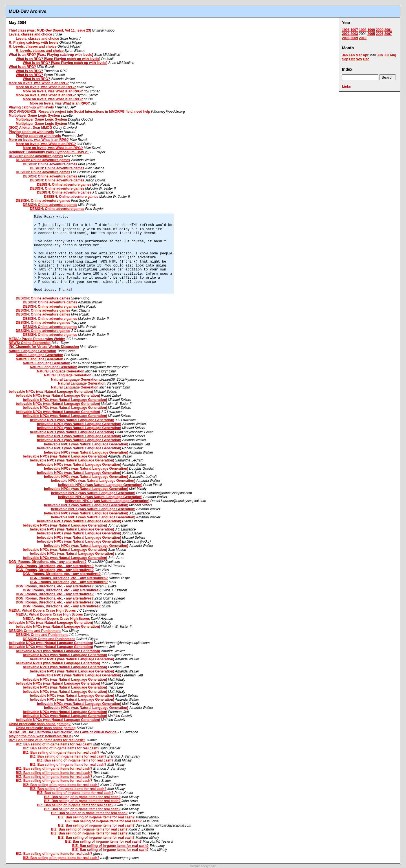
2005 (371, 34)
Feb (352, 55)
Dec (366, 59)
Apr (366, 55)
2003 (354, 34)
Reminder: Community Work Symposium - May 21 (49, 152)
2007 (388, 34)
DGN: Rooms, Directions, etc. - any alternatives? (48, 562)
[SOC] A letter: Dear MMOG (30, 128)
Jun (380, 55)
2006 (380, 34)
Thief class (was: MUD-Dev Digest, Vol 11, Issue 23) (50, 30)
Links (346, 86)
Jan (345, 55)
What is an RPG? (22, 67)
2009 (354, 38)
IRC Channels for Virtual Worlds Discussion (44, 347)
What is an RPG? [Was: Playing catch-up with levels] (51, 55)
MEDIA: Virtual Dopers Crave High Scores (42, 611)
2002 (346, 34)
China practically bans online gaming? (40, 724)
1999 (371, 30)
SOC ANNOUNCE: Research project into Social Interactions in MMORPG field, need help (80, 112)
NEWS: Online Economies (30, 343)
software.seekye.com (203, 866)
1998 (363, 30)
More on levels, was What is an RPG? (39, 83)
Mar (359, 55)
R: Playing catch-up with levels (34, 43)
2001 (388, 30)
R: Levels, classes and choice (33, 46)
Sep (345, 59)
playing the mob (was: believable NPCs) (41, 736)
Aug (393, 55)
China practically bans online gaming (46, 728)
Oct (352, 59)
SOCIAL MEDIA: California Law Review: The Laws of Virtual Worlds (63, 732)
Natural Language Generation (32, 351)
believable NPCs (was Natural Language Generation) (51, 392)
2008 (346, 38)
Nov (359, 59)
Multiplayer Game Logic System (34, 116)
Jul (386, 55)
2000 (380, 30)
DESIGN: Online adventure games (36, 156)
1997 (354, 30)
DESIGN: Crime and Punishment (35, 631)
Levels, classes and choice (30, 34)
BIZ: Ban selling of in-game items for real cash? (47, 740)
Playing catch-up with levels (31, 107)
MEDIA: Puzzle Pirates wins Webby (37, 339)
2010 (363, 38)
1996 (346, 30)
